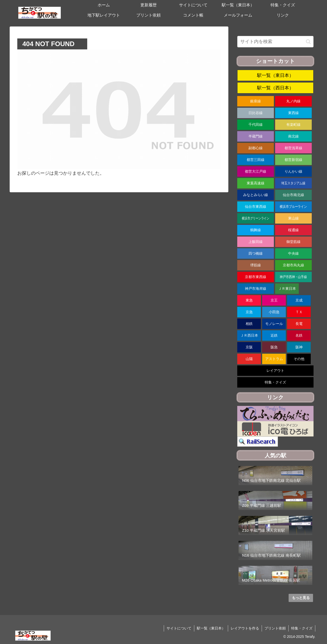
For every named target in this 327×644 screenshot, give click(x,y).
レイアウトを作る (245, 628)
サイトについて (179, 628)
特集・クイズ (302, 628)
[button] (308, 42)
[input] (275, 42)
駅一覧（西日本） (275, 88)
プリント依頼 (275, 628)
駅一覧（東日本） (275, 75)
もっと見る (301, 598)
